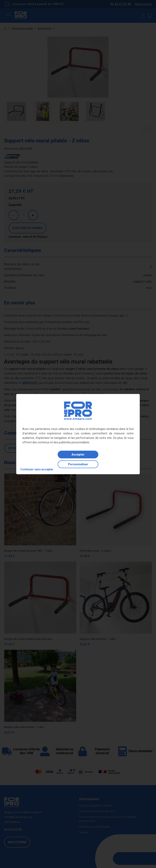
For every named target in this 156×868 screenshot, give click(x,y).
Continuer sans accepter (37, 469)
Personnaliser (78, 464)
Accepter (78, 455)
